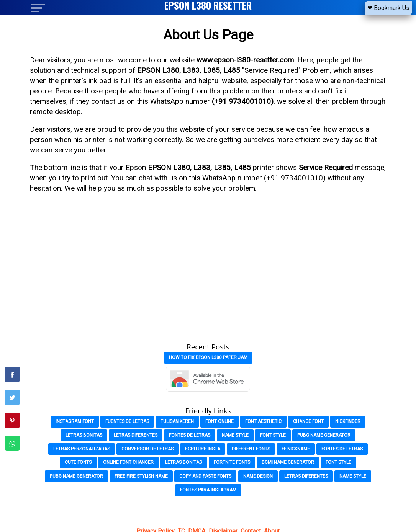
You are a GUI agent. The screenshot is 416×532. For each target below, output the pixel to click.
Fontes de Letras (190, 435)
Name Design (258, 476)
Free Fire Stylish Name (141, 476)
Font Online (219, 421)
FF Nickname (296, 449)
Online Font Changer (128, 462)
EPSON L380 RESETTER (208, 5)
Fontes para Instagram (208, 490)
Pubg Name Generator (76, 476)
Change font (308, 421)
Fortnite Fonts (232, 462)
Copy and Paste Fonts (205, 476)
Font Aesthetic (263, 421)
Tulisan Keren (177, 421)
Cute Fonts (78, 462)
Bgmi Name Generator (288, 462)
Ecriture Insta (203, 449)
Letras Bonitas (84, 435)
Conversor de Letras (147, 449)
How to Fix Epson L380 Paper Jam (208, 357)
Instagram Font (75, 421)
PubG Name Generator (324, 435)
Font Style (273, 435)
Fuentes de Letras (127, 421)
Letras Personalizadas (82, 449)
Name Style (235, 435)
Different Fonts (251, 449)
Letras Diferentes (136, 435)
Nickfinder (348, 421)
